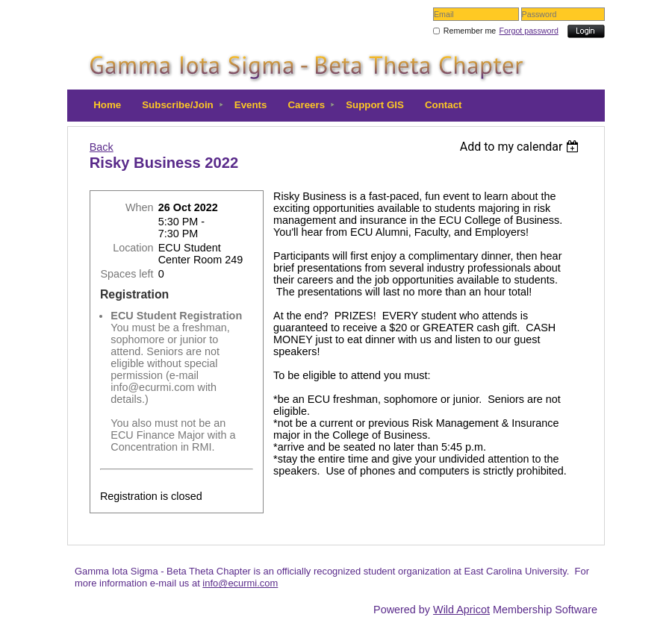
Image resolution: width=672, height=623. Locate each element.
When (140, 207)
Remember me (470, 31)
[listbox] (522, 147)
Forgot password (529, 31)
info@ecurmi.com (240, 583)
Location (133, 248)
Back (102, 147)
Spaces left (127, 274)
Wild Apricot (461, 610)
